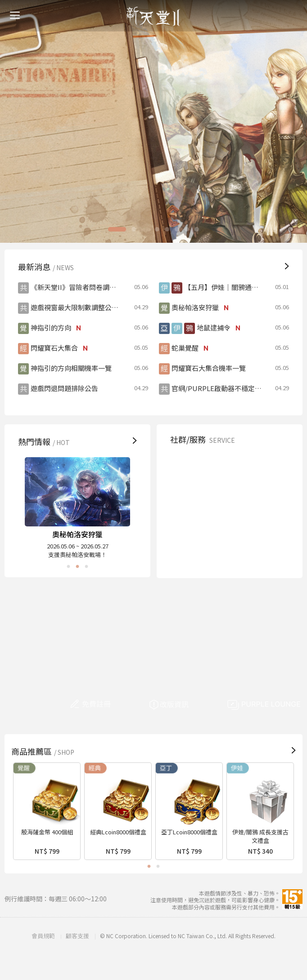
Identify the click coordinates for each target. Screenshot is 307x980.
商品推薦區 (44, 751)
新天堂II (153, 16)
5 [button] (170, 229)
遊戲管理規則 (258, 469)
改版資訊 (186, 705)
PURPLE (258, 546)
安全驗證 (199, 507)
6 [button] (180, 229)
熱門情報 (45, 441)
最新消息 (47, 267)
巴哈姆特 (199, 546)
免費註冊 (108, 705)
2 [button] (140, 229)
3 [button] (150, 229)
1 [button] (124, 229)
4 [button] (160, 229)
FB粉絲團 (258, 507)
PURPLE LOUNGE (264, 705)
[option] (153, 121)
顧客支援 (199, 469)
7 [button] (190, 229)
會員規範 (43, 936)
